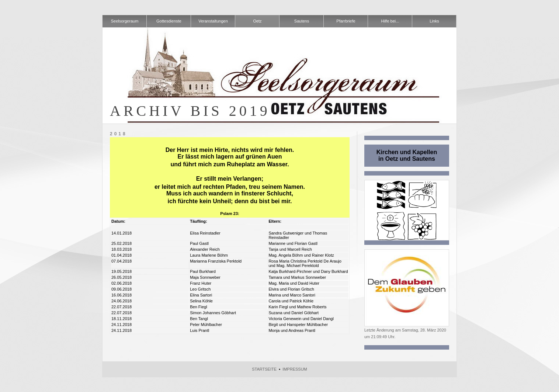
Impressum (295, 369)
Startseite (264, 369)
